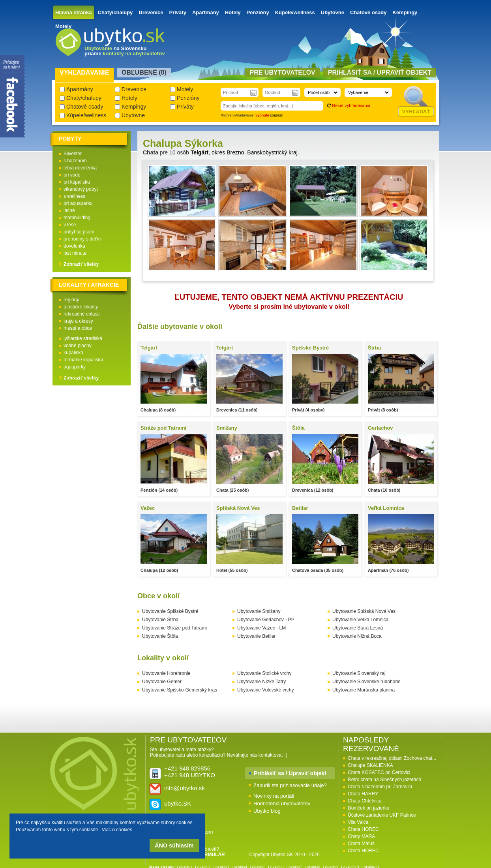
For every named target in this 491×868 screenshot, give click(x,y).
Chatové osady (368, 12)
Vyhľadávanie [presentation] (84, 72)
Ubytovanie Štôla (160, 636)
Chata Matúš (361, 844)
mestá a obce (78, 328)
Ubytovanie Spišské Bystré (170, 611)
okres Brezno (228, 152)
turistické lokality (81, 307)
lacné (69, 210)
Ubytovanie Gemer (162, 682)
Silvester (73, 154)
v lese (70, 225)
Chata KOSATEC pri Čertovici (379, 772)
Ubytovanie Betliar (256, 636)
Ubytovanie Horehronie (166, 673)
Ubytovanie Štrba (160, 620)
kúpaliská (73, 353)
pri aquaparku (78, 203)
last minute (75, 253)
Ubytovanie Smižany (259, 611)
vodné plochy (78, 346)
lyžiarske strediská (83, 338)
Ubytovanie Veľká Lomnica (360, 620)
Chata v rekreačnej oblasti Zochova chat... (392, 758)
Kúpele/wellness (295, 12)
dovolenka (74, 246)
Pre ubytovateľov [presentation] (283, 72)
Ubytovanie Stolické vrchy (264, 673)
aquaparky (75, 367)
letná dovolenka (80, 168)
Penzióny (258, 12)
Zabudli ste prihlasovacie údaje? (290, 785)
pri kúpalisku (77, 182)
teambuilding (77, 218)
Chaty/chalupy (115, 12)
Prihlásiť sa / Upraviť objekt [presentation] (380, 72)
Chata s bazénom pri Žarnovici (380, 787)
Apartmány (206, 12)
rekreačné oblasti (82, 314)
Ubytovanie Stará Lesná (358, 628)
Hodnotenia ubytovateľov (282, 803)
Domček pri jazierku (368, 808)
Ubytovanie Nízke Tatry (261, 682)
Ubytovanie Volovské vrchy (265, 690)
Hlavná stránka (74, 12)
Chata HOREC (363, 829)
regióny (71, 300)
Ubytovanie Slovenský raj (359, 673)
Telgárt (200, 152)
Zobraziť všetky (81, 264)
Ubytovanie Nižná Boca (357, 636)
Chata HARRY (363, 794)
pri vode (72, 175)
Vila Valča (358, 822)
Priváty (178, 12)
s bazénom (75, 161)
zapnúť (277, 115)
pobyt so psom (79, 232)
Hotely (233, 12)
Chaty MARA (361, 836)
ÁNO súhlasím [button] (174, 845)
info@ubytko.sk (185, 788)
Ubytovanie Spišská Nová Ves (364, 611)
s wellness (74, 196)
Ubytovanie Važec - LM (261, 628)
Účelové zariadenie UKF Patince (382, 815)
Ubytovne (333, 12)
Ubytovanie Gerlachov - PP (266, 620)
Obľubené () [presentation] (144, 72)
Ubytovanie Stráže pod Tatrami (174, 628)
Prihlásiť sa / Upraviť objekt (290, 773)
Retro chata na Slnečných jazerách (384, 780)
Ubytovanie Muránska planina (364, 690)
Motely (63, 26)
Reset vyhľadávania (351, 105)
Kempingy (405, 12)
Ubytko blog (267, 811)
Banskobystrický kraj (272, 152)
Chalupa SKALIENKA (370, 765)
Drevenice (151, 12)
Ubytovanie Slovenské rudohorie (366, 682)
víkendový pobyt (81, 189)
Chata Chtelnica (365, 801)
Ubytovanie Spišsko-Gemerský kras (180, 690)
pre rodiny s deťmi (83, 239)
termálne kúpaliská (83, 360)
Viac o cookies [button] (117, 830)
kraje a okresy (78, 321)
